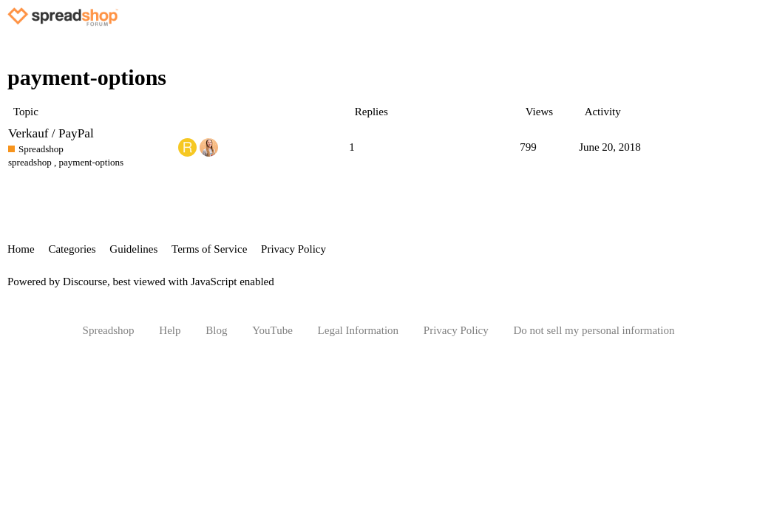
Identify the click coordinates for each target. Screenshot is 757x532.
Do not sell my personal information (594, 330)
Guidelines (133, 249)
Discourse (85, 282)
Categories (72, 249)
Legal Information (359, 330)
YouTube (272, 330)
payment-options (92, 162)
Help (170, 330)
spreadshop (30, 162)
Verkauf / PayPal (51, 133)
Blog (216, 330)
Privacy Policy (293, 249)
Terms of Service (209, 249)
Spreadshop (109, 330)
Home (21, 249)
